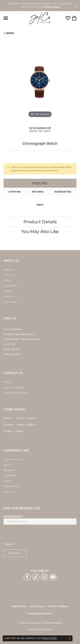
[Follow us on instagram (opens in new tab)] (44, 577)
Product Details (40, 222)
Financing (9, 275)
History (8, 280)
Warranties (63, 192)
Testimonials (10, 302)
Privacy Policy (37, 606)
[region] (40, 82)
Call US (7, 382)
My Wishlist (10, 475)
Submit (15, 553)
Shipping (15, 192)
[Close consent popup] (70, 638)
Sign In (7, 465)
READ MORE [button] (52, 7)
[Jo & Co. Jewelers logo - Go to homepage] (40, 18)
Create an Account (14, 459)
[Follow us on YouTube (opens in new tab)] (53, 577)
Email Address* (13, 516)
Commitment (11, 286)
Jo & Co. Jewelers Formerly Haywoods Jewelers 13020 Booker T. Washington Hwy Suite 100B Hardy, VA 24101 (22, 339)
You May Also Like (40, 231)
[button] (68, 18)
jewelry (10, 33)
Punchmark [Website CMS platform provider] (46, 630)
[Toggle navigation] (6, 18)
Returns (38, 192)
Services (8, 291)
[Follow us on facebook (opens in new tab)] (27, 577)
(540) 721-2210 (40, 131)
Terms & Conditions (58, 606)
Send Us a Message (14, 387)
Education (9, 296)
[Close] (76, 5)
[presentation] (31, 534)
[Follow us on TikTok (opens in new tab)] (36, 577)
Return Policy (19, 606)
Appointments (11, 486)
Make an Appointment (16, 393)
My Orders (9, 470)
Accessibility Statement (40, 613)
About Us (9, 269)
